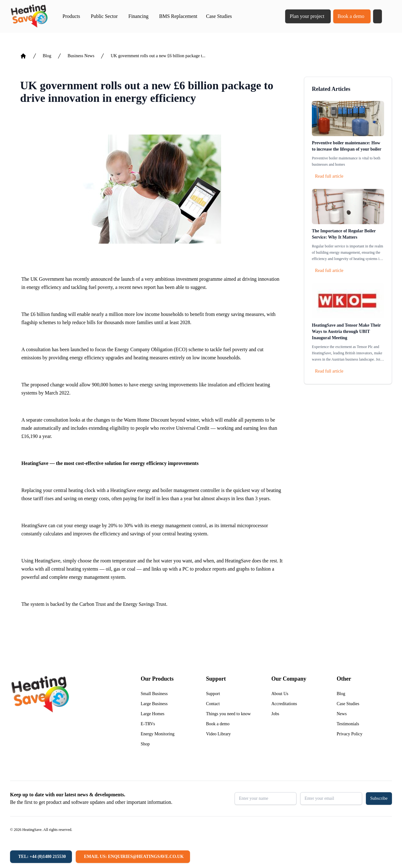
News (342, 714)
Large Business (154, 704)
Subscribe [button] (379, 798)
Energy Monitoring (158, 734)
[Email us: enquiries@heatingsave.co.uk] (133, 857)
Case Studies (219, 16)
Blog (47, 56)
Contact (213, 704)
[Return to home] (29, 16)
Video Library (218, 734)
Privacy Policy (350, 734)
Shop (145, 744)
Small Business (154, 694)
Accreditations (284, 704)
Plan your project (307, 16)
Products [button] (71, 16)
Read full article (329, 176)
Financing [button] (139, 16)
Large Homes (153, 714)
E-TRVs (148, 724)
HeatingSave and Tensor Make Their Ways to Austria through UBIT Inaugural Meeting (346, 332)
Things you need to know (228, 714)
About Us (280, 694)
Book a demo (351, 16)
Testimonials (348, 724)
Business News (81, 56)
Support (213, 694)
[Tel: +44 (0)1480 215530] (41, 857)
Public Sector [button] (104, 16)
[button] (378, 16)
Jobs (275, 714)
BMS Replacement (178, 16)
